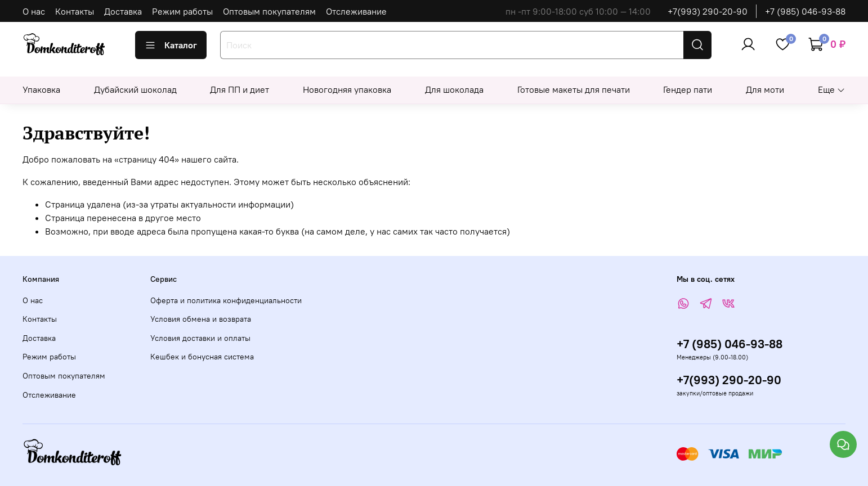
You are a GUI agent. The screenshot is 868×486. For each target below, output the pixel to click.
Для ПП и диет (240, 89)
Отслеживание (356, 11)
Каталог (171, 45)
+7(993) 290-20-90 (708, 11)
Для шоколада (454, 89)
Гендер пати (688, 89)
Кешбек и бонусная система (202, 357)
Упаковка (41, 89)
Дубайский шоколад (135, 89)
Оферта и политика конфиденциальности (226, 300)
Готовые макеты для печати (574, 89)
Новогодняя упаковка (347, 89)
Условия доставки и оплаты (200, 338)
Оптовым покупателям (269, 11)
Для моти (765, 89)
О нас (34, 11)
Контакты (75, 11)
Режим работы (182, 11)
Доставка (123, 11)
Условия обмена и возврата (201, 319)
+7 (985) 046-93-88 (805, 11)
